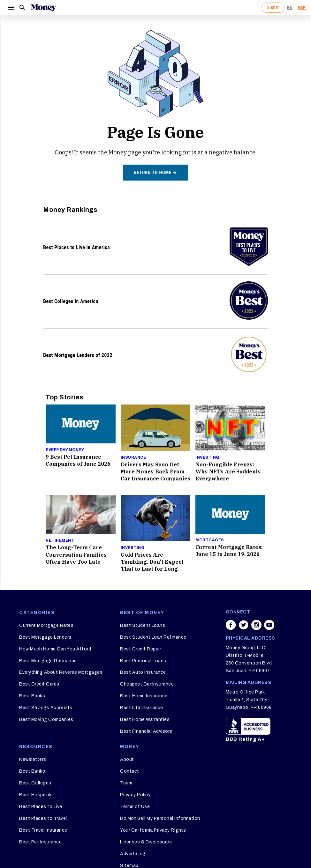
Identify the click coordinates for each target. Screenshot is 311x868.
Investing (207, 457)
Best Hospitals (36, 795)
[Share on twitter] (244, 625)
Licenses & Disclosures (146, 842)
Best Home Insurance (144, 696)
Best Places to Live (41, 807)
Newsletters (33, 759)
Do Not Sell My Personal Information (160, 818)
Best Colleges (35, 783)
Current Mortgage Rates (46, 625)
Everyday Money (65, 450)
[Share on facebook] (231, 625)
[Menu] (11, 8)
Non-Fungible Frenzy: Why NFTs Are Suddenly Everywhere (228, 471)
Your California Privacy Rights (153, 830)
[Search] (22, 8)
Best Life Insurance (142, 708)
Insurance (133, 457)
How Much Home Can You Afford (55, 649)
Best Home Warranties (145, 720)
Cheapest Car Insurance (147, 684)
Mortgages (210, 540)
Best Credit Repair (140, 649)
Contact (130, 771)
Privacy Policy (135, 795)
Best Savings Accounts (46, 708)
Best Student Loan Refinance (153, 637)
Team (126, 783)
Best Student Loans (143, 625)
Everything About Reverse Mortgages (61, 672)
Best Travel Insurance (43, 830)
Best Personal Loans (143, 661)
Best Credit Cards (39, 684)
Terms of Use (135, 807)
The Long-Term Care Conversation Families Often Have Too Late (76, 554)
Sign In (273, 7)
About (127, 759)
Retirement (60, 540)
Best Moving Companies (46, 720)
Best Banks (32, 696)
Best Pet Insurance (40, 842)
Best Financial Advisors (146, 731)
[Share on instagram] (256, 625)
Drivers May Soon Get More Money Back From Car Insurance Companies (155, 471)
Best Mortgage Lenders (45, 637)
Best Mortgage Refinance (48, 661)
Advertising (133, 854)
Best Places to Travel (43, 818)
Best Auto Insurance (143, 672)
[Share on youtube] (269, 625)
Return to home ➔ (155, 173)
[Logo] (43, 8)
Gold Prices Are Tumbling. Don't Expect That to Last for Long (152, 562)
